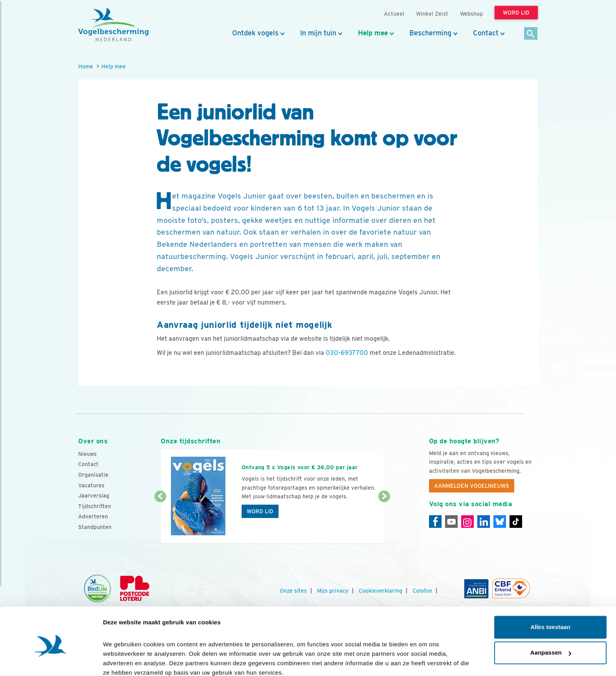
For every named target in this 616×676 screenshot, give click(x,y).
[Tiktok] (516, 522)
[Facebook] (435, 522)
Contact (486, 33)
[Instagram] (467, 522)
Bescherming (430, 33)
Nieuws (87, 454)
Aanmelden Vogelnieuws (472, 486)
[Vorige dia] (160, 520)
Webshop (471, 14)
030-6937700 (347, 353)
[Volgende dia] (384, 520)
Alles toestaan (550, 593)
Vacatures (91, 485)
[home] (114, 25)
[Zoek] (531, 34)
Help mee (373, 33)
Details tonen (122, 660)
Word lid (260, 511)
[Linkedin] (484, 522)
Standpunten (95, 527)
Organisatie (93, 475)
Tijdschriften (95, 506)
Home (86, 66)
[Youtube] (451, 522)
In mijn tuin (318, 33)
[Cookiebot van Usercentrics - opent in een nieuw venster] (51, 661)
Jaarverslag (94, 496)
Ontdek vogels (255, 33)
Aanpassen (551, 619)
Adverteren (93, 516)
